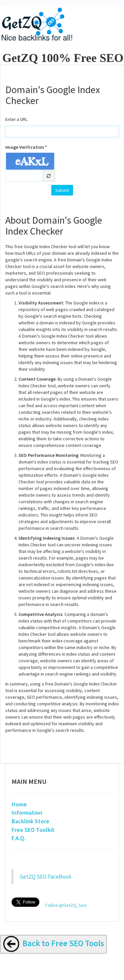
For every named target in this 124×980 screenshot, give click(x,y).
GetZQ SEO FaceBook (46, 877)
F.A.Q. (19, 838)
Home (19, 804)
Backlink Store (30, 821)
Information (27, 813)
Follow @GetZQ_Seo (66, 905)
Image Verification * (26, 147)
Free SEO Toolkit (33, 830)
